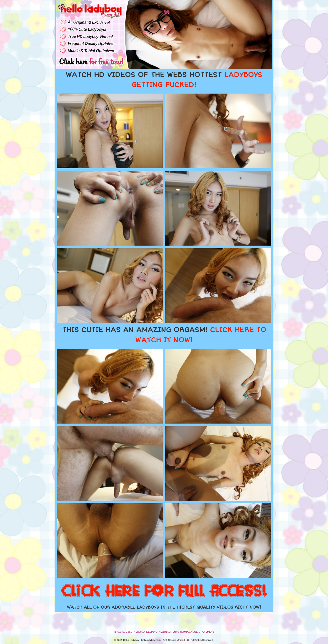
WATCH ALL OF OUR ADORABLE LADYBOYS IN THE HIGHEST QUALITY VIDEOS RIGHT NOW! (164, 607)
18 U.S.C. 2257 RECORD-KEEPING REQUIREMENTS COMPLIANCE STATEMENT (164, 632)
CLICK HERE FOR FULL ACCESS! (164, 591)
